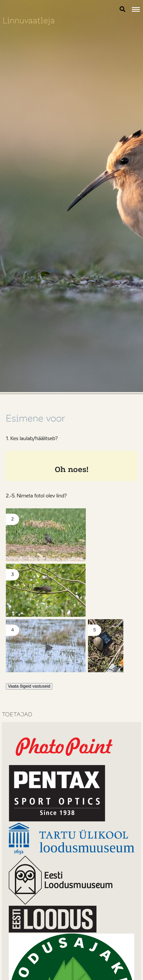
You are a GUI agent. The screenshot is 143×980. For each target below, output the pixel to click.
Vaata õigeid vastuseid (29, 686)
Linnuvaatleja (29, 21)
